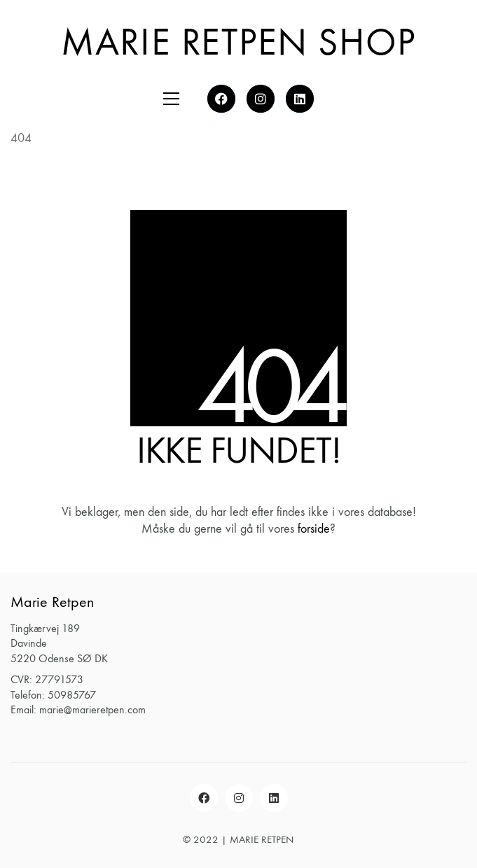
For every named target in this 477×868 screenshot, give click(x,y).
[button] (171, 99)
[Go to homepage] (239, 41)
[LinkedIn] (274, 798)
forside (314, 529)
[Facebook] (204, 798)
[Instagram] (239, 798)
